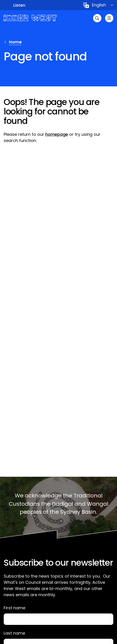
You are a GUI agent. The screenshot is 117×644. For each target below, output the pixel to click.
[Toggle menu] (109, 18)
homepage (57, 134)
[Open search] (97, 18)
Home (15, 42)
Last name (14, 633)
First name (14, 608)
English (99, 5)
